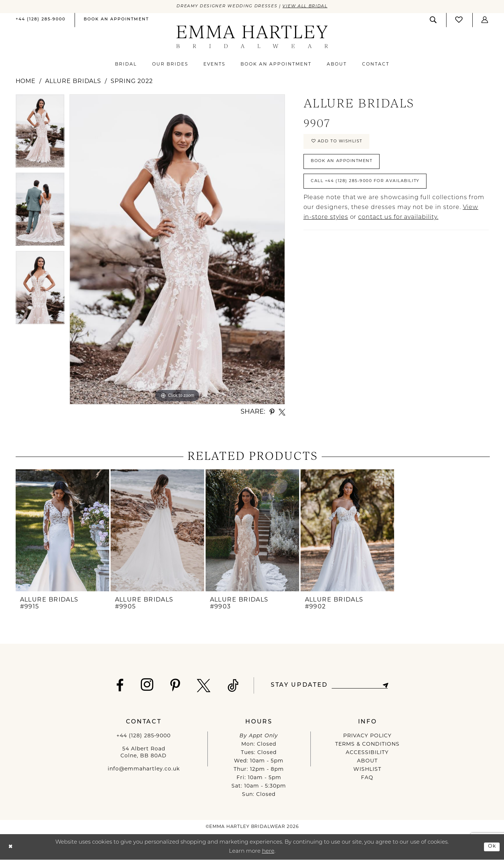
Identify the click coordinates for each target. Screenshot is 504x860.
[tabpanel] (40, 134)
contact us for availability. (398, 224)
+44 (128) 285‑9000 (144, 736)
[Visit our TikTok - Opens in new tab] (230, 686)
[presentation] (62, 531)
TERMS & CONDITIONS (367, 745)
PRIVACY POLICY (367, 736)
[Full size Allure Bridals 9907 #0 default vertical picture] (177, 250)
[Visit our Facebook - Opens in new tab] (117, 686)
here (268, 852)
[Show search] (433, 20)
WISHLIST (367, 770)
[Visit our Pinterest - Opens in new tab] (172, 686)
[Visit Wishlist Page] (459, 20)
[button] (485, 20)
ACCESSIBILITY (367, 753)
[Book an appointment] (116, 20)
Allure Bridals (73, 82)
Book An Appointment (346, 165)
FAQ (367, 778)
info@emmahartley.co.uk (144, 770)
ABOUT (367, 762)
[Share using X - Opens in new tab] (282, 413)
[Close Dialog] (11, 847)
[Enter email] (360, 686)
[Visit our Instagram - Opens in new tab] (144, 685)
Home (26, 82)
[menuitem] (41, 21)
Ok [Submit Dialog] (491, 847)
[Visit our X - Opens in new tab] (201, 686)
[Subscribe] (388, 686)
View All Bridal (311, 7)
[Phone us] (41, 20)
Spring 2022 (132, 82)
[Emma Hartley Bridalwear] (252, 37)
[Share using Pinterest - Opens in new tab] (272, 413)
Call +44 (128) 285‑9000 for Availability (372, 187)
